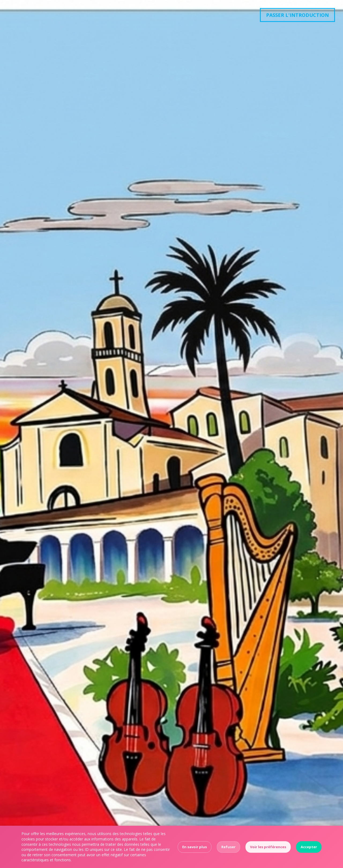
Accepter (309, 847)
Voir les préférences (268, 847)
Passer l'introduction (297, 15)
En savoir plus (195, 847)
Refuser (228, 847)
